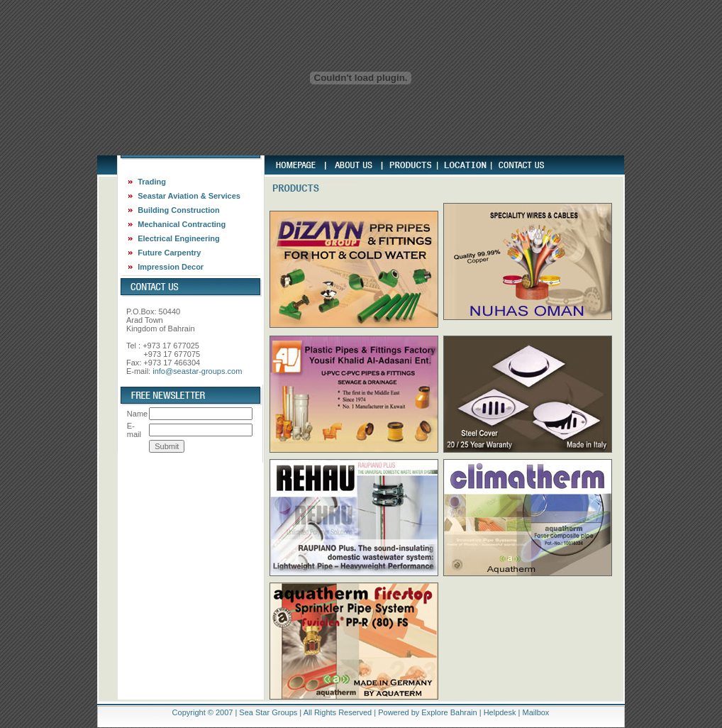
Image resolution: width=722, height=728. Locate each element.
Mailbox (535, 712)
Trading (152, 182)
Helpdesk (500, 712)
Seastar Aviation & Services (189, 196)
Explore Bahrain (449, 712)
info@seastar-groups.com (197, 371)
